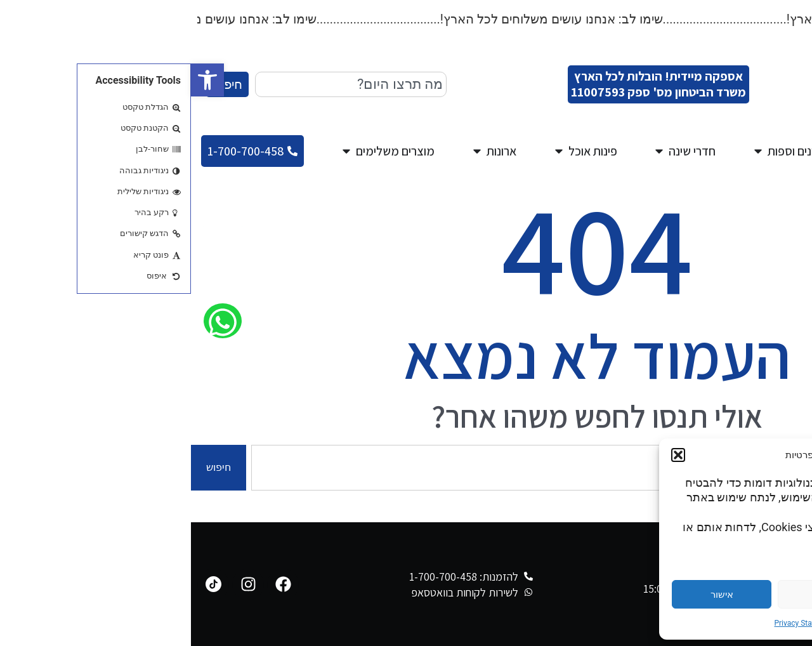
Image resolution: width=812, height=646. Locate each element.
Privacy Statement (614, 623)
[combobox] (160, 84)
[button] (16, 80)
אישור (531, 595)
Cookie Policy (674, 623)
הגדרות (743, 595)
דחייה (637, 595)
